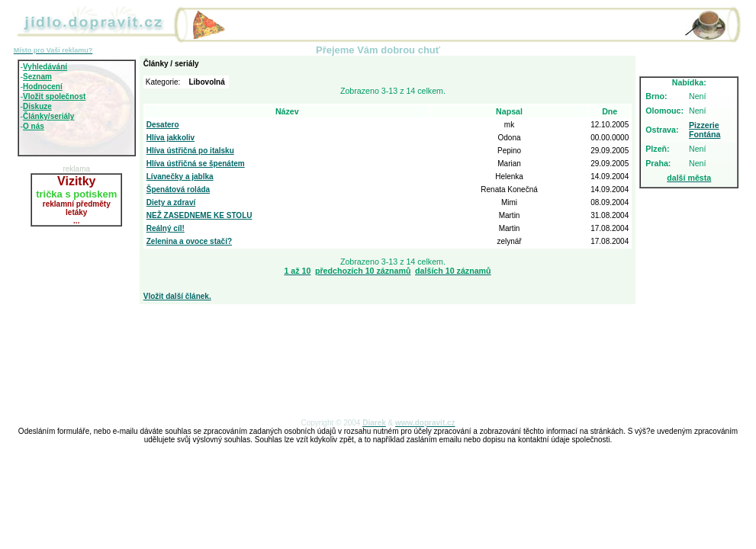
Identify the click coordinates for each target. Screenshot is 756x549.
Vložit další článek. (177, 296)
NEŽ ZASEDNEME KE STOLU (199, 215)
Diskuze (37, 106)
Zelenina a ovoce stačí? (189, 241)
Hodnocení (43, 87)
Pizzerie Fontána (705, 130)
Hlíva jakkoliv (171, 138)
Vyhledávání (45, 67)
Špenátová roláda (178, 189)
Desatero (163, 125)
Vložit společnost (54, 96)
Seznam (37, 77)
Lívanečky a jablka (180, 177)
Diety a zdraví (171, 202)
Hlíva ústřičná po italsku (190, 151)
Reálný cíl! (166, 228)
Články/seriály (48, 116)
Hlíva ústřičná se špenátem (196, 164)
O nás (34, 126)
